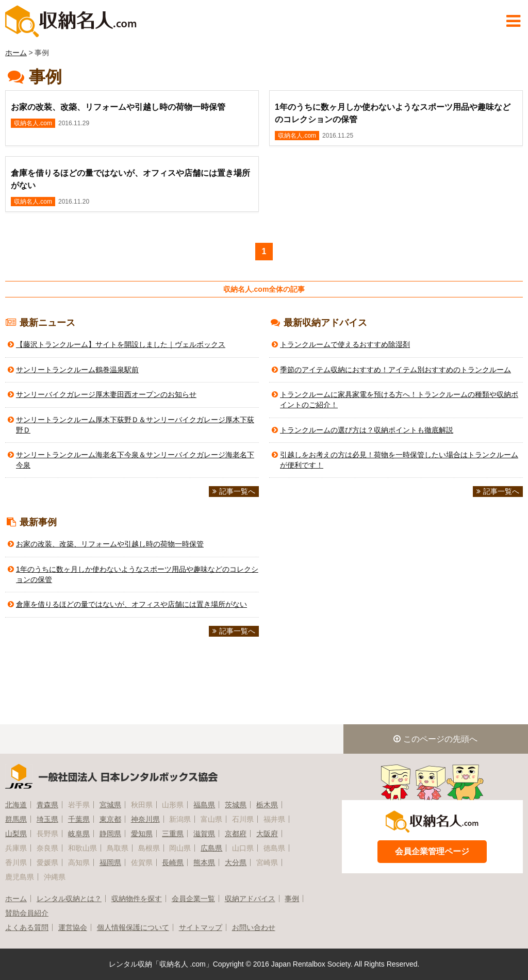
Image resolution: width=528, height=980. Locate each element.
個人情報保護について (133, 927)
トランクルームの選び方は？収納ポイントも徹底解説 (367, 430)
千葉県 (79, 819)
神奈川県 (145, 819)
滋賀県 (204, 834)
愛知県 (142, 834)
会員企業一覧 (193, 899)
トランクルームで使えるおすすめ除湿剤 (345, 344)
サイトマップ (201, 927)
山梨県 (16, 834)
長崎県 (173, 862)
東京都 (110, 819)
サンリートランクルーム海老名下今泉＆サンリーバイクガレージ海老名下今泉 (135, 460)
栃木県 (267, 805)
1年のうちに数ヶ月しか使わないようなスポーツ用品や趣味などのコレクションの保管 (137, 574)
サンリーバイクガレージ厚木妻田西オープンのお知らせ (106, 394)
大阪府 (267, 834)
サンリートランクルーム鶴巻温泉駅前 (77, 370)
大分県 (236, 862)
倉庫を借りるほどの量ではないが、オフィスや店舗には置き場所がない (131, 604)
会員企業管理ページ (432, 851)
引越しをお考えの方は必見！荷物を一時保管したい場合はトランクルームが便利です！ (399, 460)
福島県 (204, 805)
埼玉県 (47, 819)
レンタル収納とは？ (69, 899)
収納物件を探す (137, 899)
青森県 (47, 805)
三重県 (173, 834)
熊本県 (204, 862)
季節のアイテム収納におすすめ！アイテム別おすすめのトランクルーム (395, 370)
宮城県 (110, 805)
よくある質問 (27, 927)
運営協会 (73, 927)
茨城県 (236, 805)
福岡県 (110, 862)
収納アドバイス (250, 899)
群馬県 (16, 819)
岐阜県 (79, 834)
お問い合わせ (254, 927)
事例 (292, 899)
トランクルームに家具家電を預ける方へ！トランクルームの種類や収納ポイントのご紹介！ (399, 400)
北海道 (16, 805)
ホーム (16, 53)
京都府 (236, 834)
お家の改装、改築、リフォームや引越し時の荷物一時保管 (110, 544)
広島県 (211, 848)
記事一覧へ (234, 491)
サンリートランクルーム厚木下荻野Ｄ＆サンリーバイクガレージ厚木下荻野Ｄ (135, 425)
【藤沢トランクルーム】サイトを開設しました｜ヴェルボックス (121, 344)
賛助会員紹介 (27, 913)
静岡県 (110, 834)
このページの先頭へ (435, 739)
